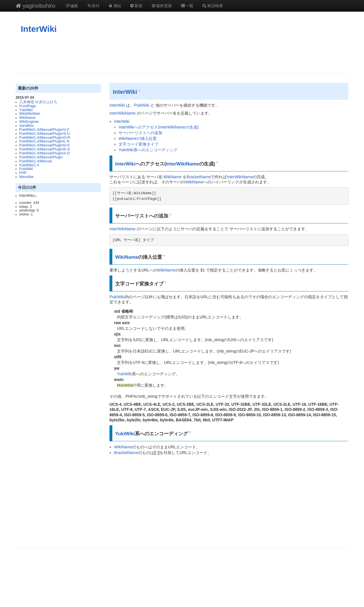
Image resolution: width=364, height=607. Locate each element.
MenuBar (27, 177)
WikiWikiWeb (30, 114)
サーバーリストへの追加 (140, 133)
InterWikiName (123, 113)
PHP (23, 173)
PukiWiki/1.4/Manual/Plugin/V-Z (44, 130)
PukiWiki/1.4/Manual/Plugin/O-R (45, 138)
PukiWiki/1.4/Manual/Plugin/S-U (45, 134)
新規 (136, 6)
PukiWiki (26, 169)
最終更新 (162, 6)
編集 (72, 6)
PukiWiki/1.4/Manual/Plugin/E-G (45, 149)
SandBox (27, 126)
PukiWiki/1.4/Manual (36, 161)
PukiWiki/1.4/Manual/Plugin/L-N (44, 141)
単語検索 (212, 6)
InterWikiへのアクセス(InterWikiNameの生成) (159, 127)
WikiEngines (29, 122)
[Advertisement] (182, 54)
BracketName (199, 177)
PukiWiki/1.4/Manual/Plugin (41, 157)
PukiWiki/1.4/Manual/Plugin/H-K (45, 145)
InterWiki (39, 29)
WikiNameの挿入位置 (138, 138)
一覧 (187, 6)
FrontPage (28, 106)
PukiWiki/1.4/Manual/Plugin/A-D (45, 153)
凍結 (115, 6)
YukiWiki (26, 110)
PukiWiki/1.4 (29, 165)
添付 (93, 6)
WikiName (27, 118)
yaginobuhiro (35, 6)
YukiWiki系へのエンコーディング (148, 150)
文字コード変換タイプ (138, 144)
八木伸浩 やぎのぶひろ (38, 102)
